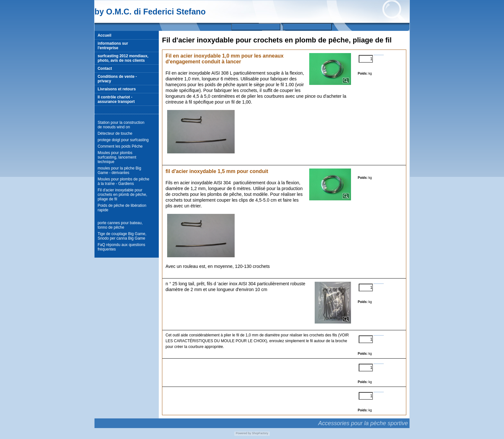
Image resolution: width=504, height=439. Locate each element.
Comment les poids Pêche (120, 146)
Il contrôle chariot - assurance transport (116, 99)
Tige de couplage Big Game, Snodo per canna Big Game (122, 236)
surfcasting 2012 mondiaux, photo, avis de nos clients (123, 58)
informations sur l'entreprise (113, 46)
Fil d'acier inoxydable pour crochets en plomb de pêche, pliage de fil (122, 195)
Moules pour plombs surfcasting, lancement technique (117, 157)
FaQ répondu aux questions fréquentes (122, 247)
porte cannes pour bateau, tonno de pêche (120, 225)
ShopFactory (260, 433)
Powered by (243, 433)
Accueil (105, 35)
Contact (105, 69)
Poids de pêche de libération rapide (122, 208)
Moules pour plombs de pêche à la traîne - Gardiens (124, 181)
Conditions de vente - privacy (117, 79)
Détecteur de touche (115, 133)
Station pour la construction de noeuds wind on (121, 125)
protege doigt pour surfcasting (123, 140)
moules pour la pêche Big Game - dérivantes (119, 170)
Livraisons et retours (117, 89)
